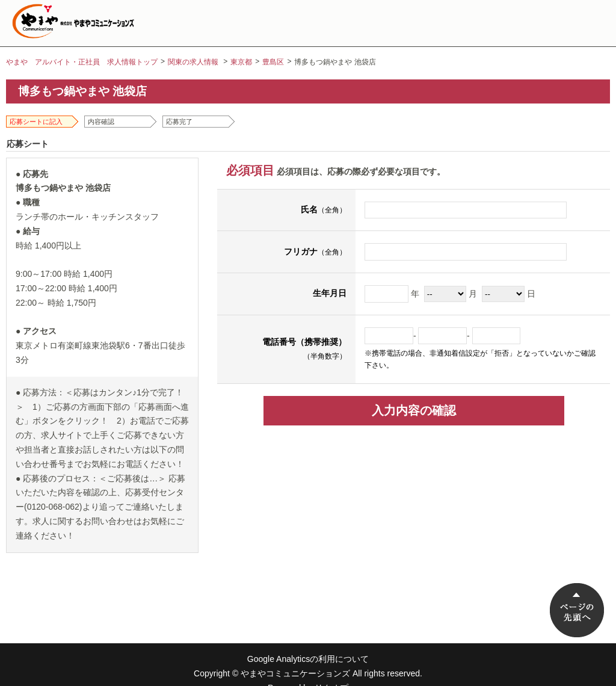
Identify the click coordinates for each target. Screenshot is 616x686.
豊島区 (273, 62)
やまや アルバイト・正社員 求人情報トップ (82, 62)
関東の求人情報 (193, 62)
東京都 (241, 62)
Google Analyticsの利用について (308, 659)
